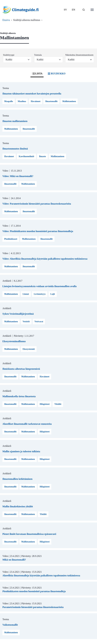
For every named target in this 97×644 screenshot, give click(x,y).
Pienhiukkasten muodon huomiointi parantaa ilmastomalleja (34, 591)
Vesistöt (26, 322)
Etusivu (6, 20)
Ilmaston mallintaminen (15, 121)
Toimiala (38, 55)
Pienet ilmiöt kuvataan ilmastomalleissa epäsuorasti (29, 534)
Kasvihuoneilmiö (26, 156)
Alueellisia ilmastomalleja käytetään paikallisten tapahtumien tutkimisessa (41, 575)
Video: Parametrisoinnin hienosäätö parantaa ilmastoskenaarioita (37, 204)
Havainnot (36, 101)
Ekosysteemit (29, 349)
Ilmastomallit (51, 101)
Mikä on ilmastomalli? (14, 560)
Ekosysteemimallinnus (14, 341)
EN (73, 10)
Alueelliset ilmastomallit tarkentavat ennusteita (27, 424)
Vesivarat (39, 322)
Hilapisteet (45, 404)
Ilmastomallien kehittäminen (17, 479)
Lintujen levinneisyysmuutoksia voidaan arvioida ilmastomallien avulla (40, 286)
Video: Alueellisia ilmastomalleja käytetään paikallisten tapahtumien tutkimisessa (45, 259)
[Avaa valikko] (92, 10)
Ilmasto (42, 156)
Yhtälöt (58, 404)
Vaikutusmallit (10, 625)
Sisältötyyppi (9, 55)
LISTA (37, 74)
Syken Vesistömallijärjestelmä (18, 314)
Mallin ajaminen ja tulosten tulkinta (21, 451)
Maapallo (9, 101)
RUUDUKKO (56, 74)
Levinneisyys (40, 294)
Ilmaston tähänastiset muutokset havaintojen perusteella (32, 94)
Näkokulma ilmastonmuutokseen (79, 55)
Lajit (53, 294)
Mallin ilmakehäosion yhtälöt (18, 506)
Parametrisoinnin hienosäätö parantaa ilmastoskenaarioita (33, 607)
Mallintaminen (69, 101)
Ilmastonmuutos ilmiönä (15, 149)
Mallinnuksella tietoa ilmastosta (19, 396)
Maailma (22, 101)
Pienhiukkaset (11, 239)
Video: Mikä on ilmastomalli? (18, 176)
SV (65, 10)
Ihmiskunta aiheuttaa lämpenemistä (21, 369)
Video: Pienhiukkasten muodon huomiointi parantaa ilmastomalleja (38, 231)
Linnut (26, 294)
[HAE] (84, 10)
